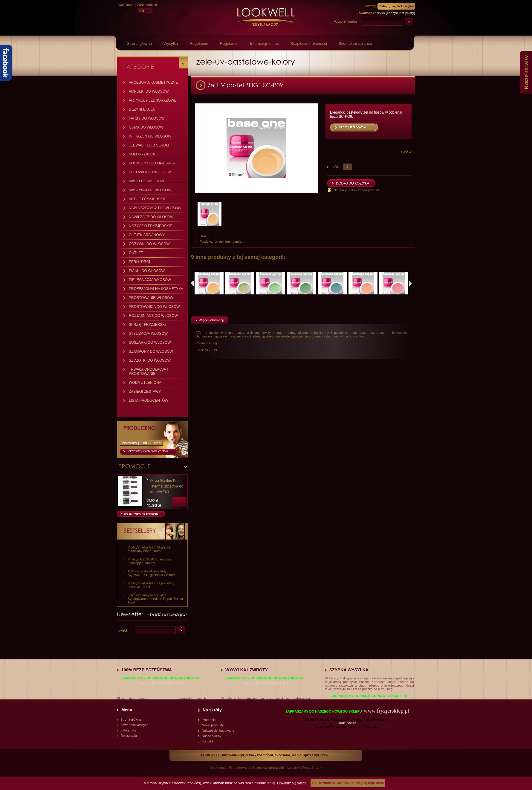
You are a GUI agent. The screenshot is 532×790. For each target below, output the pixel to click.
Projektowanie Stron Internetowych (257, 768)
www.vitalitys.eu (162, 699)
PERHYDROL (140, 262)
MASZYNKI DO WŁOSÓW (150, 190)
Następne (410, 283)
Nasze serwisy (526, 72)
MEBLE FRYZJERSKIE (147, 199)
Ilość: (335, 167)
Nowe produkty (213, 725)
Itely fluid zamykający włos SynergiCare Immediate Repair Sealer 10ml (155, 599)
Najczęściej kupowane (218, 731)
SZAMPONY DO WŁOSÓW (151, 352)
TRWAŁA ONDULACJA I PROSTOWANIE (148, 372)
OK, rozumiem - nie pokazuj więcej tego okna (348, 783)
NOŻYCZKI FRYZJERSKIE (150, 226)
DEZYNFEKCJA (142, 109)
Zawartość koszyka (134, 725)
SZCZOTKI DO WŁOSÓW (150, 360)
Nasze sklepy (211, 736)
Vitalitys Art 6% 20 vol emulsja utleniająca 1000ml (150, 561)
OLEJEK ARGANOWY (147, 235)
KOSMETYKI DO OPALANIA (152, 163)
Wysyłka (171, 43)
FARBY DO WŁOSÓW (147, 118)
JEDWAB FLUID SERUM (149, 145)
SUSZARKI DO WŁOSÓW (150, 343)
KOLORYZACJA (142, 154)
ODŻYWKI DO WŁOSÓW (149, 244)
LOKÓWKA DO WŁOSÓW (150, 172)
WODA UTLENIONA (145, 383)
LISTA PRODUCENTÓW (149, 401)
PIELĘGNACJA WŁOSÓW (150, 280)
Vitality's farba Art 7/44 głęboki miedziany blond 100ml (150, 549)
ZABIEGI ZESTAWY (145, 392)
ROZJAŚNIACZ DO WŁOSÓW (153, 316)
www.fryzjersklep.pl (161, 683)
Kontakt (207, 741)
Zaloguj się (128, 730)
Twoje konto (126, 5)
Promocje (209, 720)
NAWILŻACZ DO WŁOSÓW (151, 217)
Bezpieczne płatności (309, 43)
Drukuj (204, 236)
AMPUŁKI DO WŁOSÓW (149, 91)
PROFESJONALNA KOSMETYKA (156, 289)
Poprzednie (192, 283)
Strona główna (139, 43)
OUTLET (136, 253)
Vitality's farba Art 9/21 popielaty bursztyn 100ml (151, 585)
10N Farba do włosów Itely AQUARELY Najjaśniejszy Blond (151, 573)
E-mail (123, 630)
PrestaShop (310, 768)
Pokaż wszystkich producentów (147, 451)
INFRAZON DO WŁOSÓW (150, 136)
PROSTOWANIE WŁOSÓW (151, 298)
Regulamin (199, 43)
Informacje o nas (265, 43)
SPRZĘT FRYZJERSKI (147, 325)
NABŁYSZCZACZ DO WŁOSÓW (155, 208)
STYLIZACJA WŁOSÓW (148, 334)
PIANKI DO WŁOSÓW (147, 271)
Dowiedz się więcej (292, 783)
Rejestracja (129, 736)
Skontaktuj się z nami (357, 43)
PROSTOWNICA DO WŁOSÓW (154, 307)
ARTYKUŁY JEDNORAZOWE (153, 100)
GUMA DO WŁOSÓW (146, 127)
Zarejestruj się (147, 5)
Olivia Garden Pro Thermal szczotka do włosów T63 (167, 486)
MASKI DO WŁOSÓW (146, 181)
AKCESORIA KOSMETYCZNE (153, 82)
